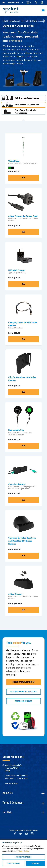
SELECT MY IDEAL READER (23, 682)
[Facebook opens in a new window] (15, 834)
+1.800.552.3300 (22, 776)
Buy (23, 178)
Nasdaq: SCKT (11, 784)
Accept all (36, 863)
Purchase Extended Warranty (23, 692)
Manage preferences (23, 857)
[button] (36, 3)
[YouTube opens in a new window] (26, 834)
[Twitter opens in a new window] (21, 834)
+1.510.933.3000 (22, 778)
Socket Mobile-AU (11, 21)
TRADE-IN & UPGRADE (23, 701)
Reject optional (14, 863)
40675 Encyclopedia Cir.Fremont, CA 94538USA (14, 768)
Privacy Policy (23, 851)
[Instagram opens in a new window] (32, 834)
